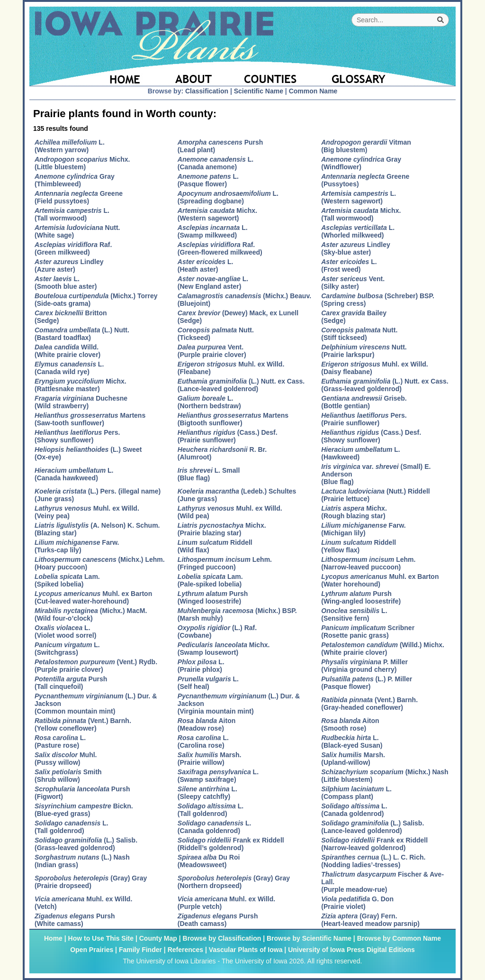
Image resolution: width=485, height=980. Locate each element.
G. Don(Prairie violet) (357, 903)
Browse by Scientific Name (309, 938)
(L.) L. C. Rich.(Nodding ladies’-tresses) (373, 861)
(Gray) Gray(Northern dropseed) (234, 882)
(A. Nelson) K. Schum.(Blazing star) (97, 529)
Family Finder (140, 950)
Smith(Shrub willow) (68, 776)
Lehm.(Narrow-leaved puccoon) (368, 563)
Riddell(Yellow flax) (359, 546)
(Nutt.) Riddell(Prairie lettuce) (375, 495)
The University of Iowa (255, 961)
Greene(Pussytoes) (365, 180)
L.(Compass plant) (356, 793)
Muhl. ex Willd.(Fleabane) (231, 368)
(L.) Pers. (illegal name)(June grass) (98, 495)
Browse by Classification (222, 938)
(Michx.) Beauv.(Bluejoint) (244, 300)
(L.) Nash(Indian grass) (82, 861)
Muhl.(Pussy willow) (66, 759)
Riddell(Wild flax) (215, 546)
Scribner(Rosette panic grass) (368, 632)
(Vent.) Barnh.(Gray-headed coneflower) (369, 704)
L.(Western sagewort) (359, 197)
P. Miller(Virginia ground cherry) (364, 666)
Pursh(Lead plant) (220, 146)
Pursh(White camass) (75, 920)
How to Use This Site (101, 938)
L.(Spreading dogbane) (228, 197)
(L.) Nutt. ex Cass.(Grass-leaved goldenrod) (385, 385)
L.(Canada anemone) (216, 163)
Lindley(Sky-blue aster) (356, 248)
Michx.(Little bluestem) (82, 163)
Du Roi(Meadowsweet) (209, 861)
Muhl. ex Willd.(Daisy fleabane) (374, 368)
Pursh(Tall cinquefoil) (71, 683)
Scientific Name (259, 91)
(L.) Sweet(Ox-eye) (88, 453)
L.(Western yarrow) (70, 146)
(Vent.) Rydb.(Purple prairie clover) (96, 666)
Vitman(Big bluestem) (366, 146)
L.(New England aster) (213, 283)
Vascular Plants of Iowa (246, 950)
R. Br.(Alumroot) (222, 453)
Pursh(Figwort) (82, 793)
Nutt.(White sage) (77, 231)
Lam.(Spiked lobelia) (67, 580)
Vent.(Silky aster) (353, 283)
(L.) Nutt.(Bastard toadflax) (82, 334)
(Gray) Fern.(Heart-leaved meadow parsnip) (370, 920)
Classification (207, 91)
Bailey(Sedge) (354, 317)
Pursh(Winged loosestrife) (213, 597)
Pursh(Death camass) (218, 920)
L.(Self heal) (208, 683)
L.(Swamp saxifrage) (218, 776)
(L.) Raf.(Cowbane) (217, 632)
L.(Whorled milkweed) (358, 231)
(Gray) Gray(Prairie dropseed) (91, 882)
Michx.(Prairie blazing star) (222, 529)
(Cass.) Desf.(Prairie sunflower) (228, 436)
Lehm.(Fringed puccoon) (225, 563)
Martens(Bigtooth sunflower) (233, 419)
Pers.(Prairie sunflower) (364, 419)
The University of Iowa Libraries (169, 961)
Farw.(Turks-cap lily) (77, 546)
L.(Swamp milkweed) (213, 231)
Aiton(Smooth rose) (350, 724)
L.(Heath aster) (206, 266)
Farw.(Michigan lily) (363, 529)
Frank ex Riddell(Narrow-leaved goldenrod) (374, 844)
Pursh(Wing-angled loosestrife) (361, 597)
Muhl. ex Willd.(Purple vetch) (226, 903)
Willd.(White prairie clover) (67, 351)
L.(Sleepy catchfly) (207, 793)
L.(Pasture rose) (60, 742)
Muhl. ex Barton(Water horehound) (380, 580)
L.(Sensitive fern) (354, 614)
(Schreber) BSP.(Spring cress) (378, 300)
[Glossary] (384, 73)
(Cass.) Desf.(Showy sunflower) (371, 436)
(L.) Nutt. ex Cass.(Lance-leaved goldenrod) (241, 385)
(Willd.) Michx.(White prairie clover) (383, 649)
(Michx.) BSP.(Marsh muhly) (237, 614)
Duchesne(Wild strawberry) (81, 402)
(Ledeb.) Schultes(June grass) (237, 495)
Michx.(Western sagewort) (217, 214)
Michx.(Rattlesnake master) (81, 385)
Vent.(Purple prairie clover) (212, 351)
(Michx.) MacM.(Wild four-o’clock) (91, 614)
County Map (158, 938)
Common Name (313, 91)
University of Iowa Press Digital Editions (351, 950)
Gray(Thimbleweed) (75, 180)
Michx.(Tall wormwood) (361, 214)
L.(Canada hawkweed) (74, 474)
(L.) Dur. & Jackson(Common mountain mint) (96, 704)
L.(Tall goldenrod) (211, 810)
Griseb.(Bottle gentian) (364, 402)
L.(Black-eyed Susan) (352, 742)
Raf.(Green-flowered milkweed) (220, 248)
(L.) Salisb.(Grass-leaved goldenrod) (86, 844)
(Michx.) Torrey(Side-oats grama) (96, 300)
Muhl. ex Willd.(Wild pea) (230, 512)
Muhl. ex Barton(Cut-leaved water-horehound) (93, 597)
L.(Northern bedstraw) (209, 402)
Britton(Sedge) (71, 317)
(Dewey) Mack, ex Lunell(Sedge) (238, 317)
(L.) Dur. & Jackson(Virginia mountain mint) (239, 704)
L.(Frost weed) (349, 266)
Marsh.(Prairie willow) (210, 759)
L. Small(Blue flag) (209, 474)
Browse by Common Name (399, 938)
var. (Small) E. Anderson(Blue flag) (376, 474)
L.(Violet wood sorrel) (65, 632)
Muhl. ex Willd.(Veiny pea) (87, 512)
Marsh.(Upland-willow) (353, 759)
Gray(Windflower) (361, 163)
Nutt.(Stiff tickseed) (359, 334)
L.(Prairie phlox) (201, 666)
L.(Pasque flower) (208, 180)
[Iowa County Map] (272, 73)
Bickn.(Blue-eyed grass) (84, 810)
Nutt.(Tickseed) (216, 334)
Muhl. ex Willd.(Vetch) (83, 903)
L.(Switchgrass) (67, 649)
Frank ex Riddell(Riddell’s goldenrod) (231, 844)
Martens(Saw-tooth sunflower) (90, 419)
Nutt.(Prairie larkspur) (364, 351)
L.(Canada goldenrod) (354, 810)
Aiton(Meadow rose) (207, 724)
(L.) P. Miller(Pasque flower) (367, 683)
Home (53, 938)
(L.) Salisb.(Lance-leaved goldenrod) (373, 827)
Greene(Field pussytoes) (79, 197)
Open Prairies (92, 950)
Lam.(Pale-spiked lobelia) (210, 580)
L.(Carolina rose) (203, 742)
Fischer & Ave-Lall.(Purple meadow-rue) (382, 882)
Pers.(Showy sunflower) (77, 436)
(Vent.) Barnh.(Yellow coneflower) (83, 724)
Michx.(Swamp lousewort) (224, 649)
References (186, 950)
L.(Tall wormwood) (72, 214)
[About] (194, 73)
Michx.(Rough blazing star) (354, 512)
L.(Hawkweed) (361, 453)
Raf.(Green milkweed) (73, 248)
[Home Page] (94, 73)
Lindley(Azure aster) (69, 266)
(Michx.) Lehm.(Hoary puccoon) (100, 563)
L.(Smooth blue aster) (66, 283)
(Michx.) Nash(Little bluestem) (385, 776)
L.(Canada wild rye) (69, 368)
